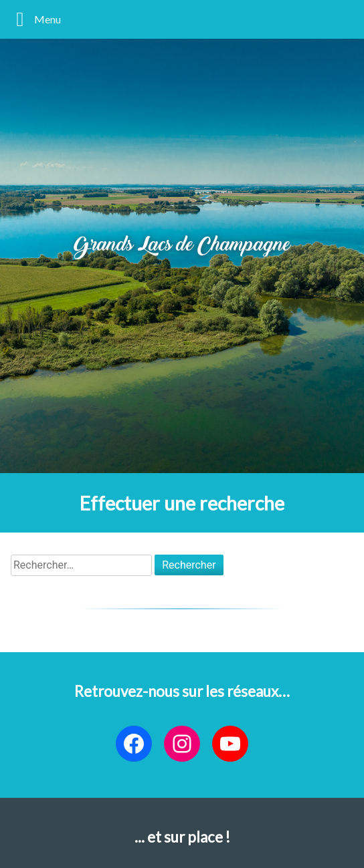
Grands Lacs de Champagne (182, 246)
